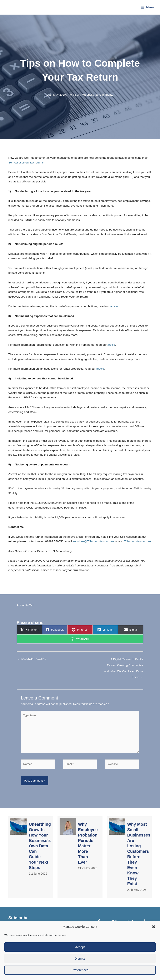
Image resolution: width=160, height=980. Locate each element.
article (114, 306)
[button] (154, 927)
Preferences (80, 970)
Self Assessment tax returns (26, 163)
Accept (80, 947)
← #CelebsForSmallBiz (32, 659)
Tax (70, 95)
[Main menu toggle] (147, 7)
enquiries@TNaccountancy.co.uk (94, 541)
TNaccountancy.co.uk (137, 541)
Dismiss (80, 958)
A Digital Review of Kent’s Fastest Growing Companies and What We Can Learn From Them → (124, 660)
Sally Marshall (84, 95)
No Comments (104, 95)
